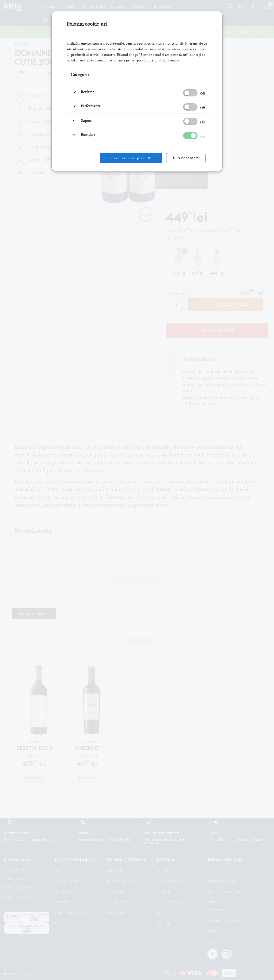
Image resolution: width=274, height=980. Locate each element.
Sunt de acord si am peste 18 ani (131, 158)
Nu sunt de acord (186, 158)
